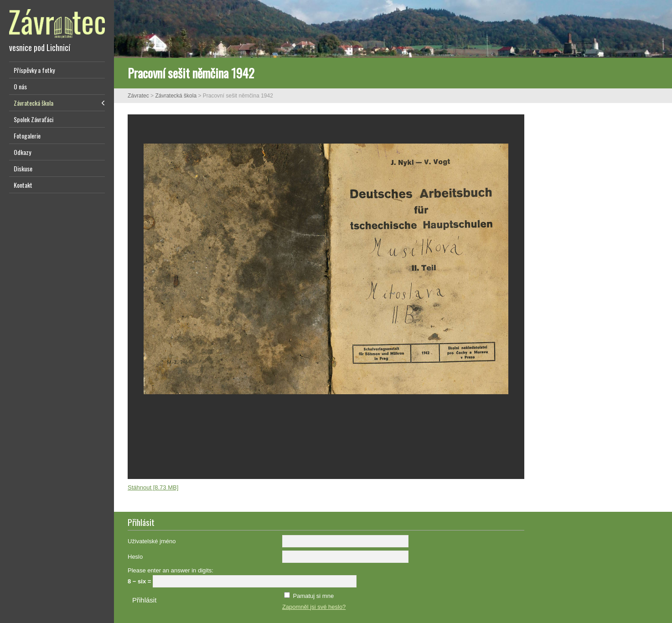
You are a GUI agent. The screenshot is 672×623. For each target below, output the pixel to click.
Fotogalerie (27, 136)
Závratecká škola (34, 103)
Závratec (138, 96)
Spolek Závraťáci (34, 119)
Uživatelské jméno (152, 541)
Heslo (135, 557)
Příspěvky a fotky (34, 70)
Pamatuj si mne (314, 596)
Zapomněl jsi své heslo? (314, 607)
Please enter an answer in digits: (171, 570)
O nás (20, 86)
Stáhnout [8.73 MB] (153, 487)
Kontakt (23, 185)
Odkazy (22, 152)
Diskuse (23, 168)
